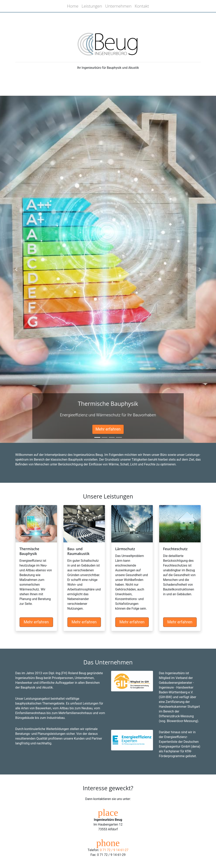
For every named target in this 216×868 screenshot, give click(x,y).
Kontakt (142, 6)
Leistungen (92, 6)
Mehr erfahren (36, 631)
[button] (16, 269)
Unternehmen (118, 6)
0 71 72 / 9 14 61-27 (114, 859)
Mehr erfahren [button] (108, 429)
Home (73, 6)
